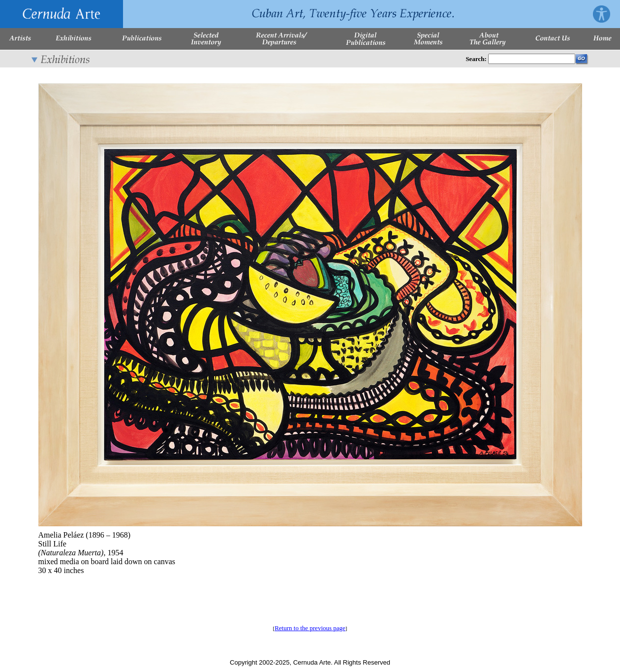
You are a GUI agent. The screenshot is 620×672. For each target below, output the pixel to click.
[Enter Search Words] (532, 59)
